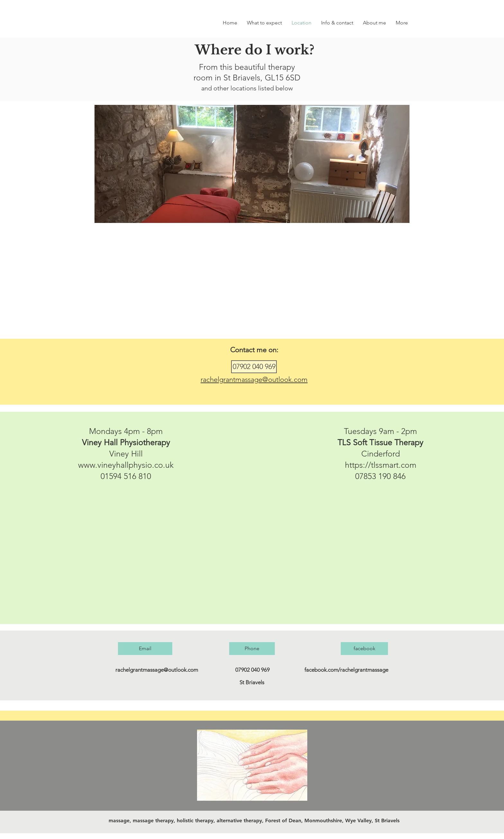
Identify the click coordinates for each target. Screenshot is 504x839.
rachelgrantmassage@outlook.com (254, 379)
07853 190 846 (380, 476)
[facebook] (364, 649)
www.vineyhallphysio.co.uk (126, 465)
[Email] (145, 649)
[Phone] (252, 649)
